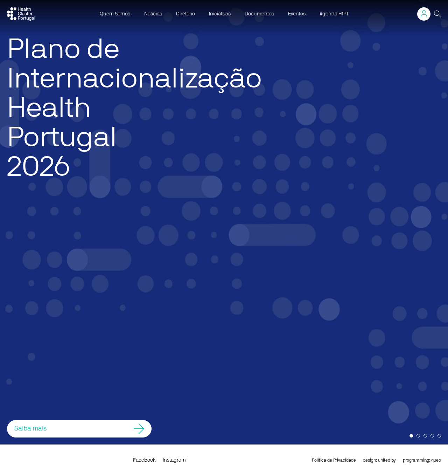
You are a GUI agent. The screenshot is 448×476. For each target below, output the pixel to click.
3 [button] (425, 436)
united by (387, 460)
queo (436, 460)
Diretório (185, 14)
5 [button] (439, 436)
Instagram (174, 460)
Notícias (153, 14)
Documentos (259, 14)
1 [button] (411, 436)
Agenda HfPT (334, 14)
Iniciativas (220, 14)
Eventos (297, 14)
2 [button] (418, 436)
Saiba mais (79, 429)
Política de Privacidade (334, 460)
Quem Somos (115, 14)
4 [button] (432, 436)
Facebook (144, 460)
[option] (224, 222)
